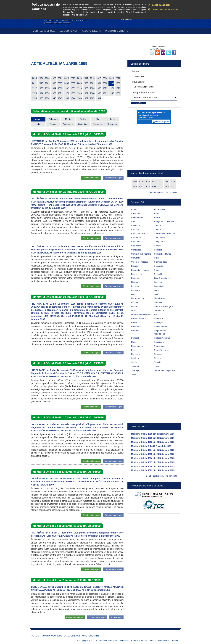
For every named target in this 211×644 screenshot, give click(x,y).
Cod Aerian (159, 230)
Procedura (136, 327)
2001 (99, 83)
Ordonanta (159, 310)
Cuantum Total (161, 262)
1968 (79, 93)
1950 (47, 98)
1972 (54, 93)
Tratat (134, 374)
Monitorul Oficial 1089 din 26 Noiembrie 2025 (153, 438)
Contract (158, 250)
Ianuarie (38, 119)
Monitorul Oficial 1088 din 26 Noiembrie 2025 (153, 434)
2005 (73, 83)
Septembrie (68, 124)
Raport (134, 342)
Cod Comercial (138, 234)
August (53, 124)
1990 (79, 88)
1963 (99, 93)
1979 (105, 88)
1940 (79, 98)
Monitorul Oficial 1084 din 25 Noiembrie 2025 (153, 450)
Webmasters (163, 641)
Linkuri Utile (124, 641)
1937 (86, 98)
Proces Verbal (160, 327)
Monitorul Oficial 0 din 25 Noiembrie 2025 (151, 446)
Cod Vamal (136, 238)
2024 (41, 78)
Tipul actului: (138, 82)
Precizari (135, 323)
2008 (54, 83)
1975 (34, 93)
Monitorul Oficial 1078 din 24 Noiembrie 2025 (153, 466)
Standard (135, 366)
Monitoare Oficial (44, 31)
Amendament (137, 217)
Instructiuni (159, 286)
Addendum (136, 213)
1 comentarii (116, 617)
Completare (159, 242)
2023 (47, 78)
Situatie (157, 362)
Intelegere (136, 290)
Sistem (134, 362)
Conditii (157, 246)
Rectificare (159, 342)
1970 (67, 93)
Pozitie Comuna (138, 318)
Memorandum (137, 298)
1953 (41, 98)
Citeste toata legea (91, 178)
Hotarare (135, 282)
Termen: (136, 71)
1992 (67, 88)
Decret (157, 270)
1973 (47, 93)
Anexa (157, 217)
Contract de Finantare (141, 254)
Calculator (136, 226)
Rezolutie (135, 354)
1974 (41, 93)
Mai (98, 119)
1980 (99, 88)
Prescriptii (159, 323)
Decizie (135, 266)
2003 (86, 83)
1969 (73, 93)
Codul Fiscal (160, 238)
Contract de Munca (163, 254)
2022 (54, 78)
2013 (112, 78)
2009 (47, 83)
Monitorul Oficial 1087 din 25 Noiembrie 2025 (153, 462)
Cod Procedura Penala (164, 234)
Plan (156, 314)
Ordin (134, 310)
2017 (86, 78)
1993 (60, 88)
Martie (68, 119)
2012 (118, 78)
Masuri (157, 294)
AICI (133, 12)
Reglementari (137, 346)
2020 (67, 78)
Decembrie (112, 124)
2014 (105, 78)
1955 (34, 98)
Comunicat (136, 246)
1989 (86, 88)
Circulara (135, 230)
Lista (133, 294)
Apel (133, 221)
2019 (73, 78)
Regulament (160, 346)
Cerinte (157, 226)
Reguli (134, 350)
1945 (67, 98)
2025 (34, 78)
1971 (60, 93)
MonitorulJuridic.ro (108, 641)
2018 (79, 78)
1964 (92, 93)
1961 (105, 93)
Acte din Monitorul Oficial (47, 636)
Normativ (158, 302)
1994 (54, 88)
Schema (158, 354)
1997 (34, 88)
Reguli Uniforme (161, 350)
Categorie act (69, 31)
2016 (92, 78)
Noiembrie (98, 124)
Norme (134, 306)
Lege (156, 290)
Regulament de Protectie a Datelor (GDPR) (121, 4)
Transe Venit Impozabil (164, 370)
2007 (60, 83)
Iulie (38, 124)
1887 (92, 98)
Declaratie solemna (140, 270)
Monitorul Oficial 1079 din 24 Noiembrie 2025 (153, 470)
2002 (92, 83)
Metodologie (160, 298)
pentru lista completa (163, 192)
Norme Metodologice (164, 306)
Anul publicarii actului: (144, 92)
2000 (105, 83)
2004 (79, 83)
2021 (60, 78)
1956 (118, 93)
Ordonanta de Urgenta (141, 314)
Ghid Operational (162, 278)
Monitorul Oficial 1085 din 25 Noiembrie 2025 (153, 454)
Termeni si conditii (139, 641)
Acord (134, 209)
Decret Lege (137, 274)
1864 (99, 98)
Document (136, 278)
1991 (73, 88)
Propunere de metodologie (160, 332)
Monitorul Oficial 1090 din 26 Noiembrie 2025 (153, 442)
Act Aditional (160, 209)
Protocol (135, 338)
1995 (47, 88)
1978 (112, 88)
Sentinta (135, 358)
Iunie (112, 119)
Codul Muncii (137, 242)
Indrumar (135, 286)
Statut (157, 366)
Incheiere (158, 282)
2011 (34, 83)
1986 (92, 88)
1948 (54, 98)
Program (135, 331)
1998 (118, 83)
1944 (73, 98)
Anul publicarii (91, 31)
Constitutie (136, 250)
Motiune (135, 302)
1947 (60, 98)
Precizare (158, 318)
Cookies (152, 641)
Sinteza (157, 358)
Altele (157, 213)
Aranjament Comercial (164, 221)
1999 (112, 83)
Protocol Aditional (162, 338)
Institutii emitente (117, 31)
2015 (99, 78)
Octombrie (83, 124)
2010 (41, 83)
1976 (118, 88)
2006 (67, 83)
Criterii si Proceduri (140, 262)
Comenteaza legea (113, 178)
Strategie (135, 370)
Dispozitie (158, 274)
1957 (112, 93)
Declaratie (159, 266)
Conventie (136, 258)
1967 (86, 93)
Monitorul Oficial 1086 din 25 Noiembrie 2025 (153, 458)
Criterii (157, 258)
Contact (174, 641)
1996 (41, 88)
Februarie (53, 119)
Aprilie (83, 119)
